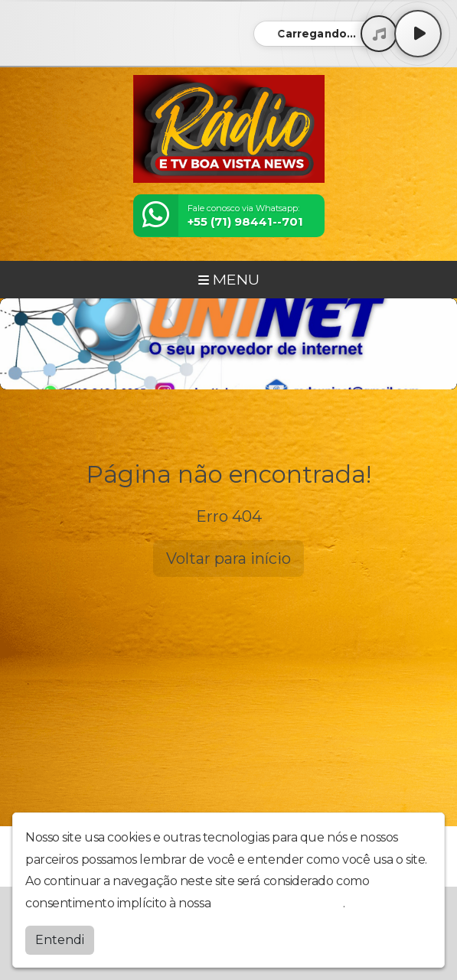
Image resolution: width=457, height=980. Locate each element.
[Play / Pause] (418, 34)
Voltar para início (228, 558)
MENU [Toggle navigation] (229, 279)
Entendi (60, 940)
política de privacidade (279, 903)
